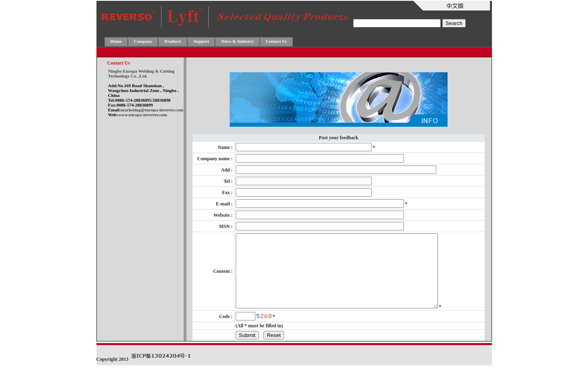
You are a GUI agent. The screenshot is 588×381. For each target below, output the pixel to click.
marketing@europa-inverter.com (152, 110)
